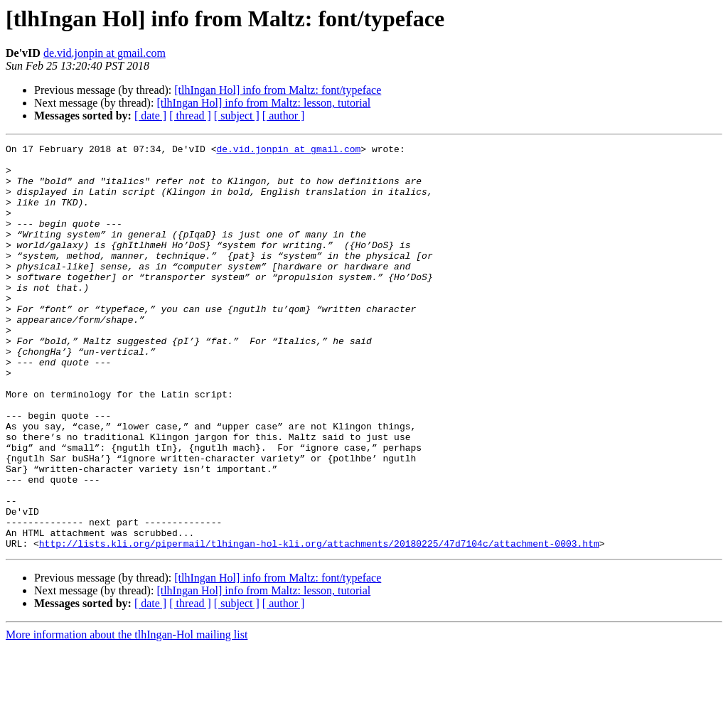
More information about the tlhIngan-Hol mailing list (127, 716)
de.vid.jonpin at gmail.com (105, 53)
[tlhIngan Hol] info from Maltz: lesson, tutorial (263, 103)
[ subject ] (237, 116)
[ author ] (284, 116)
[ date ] (150, 116)
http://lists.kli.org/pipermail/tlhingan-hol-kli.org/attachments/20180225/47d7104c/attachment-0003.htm (319, 624)
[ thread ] (190, 116)
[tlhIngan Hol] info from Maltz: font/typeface (278, 90)
